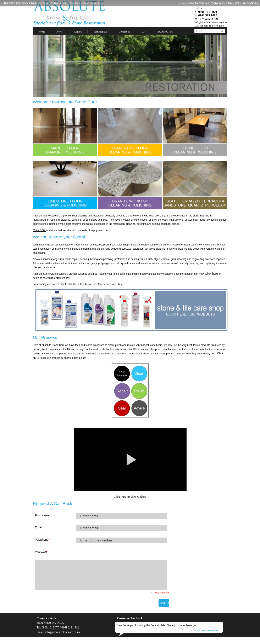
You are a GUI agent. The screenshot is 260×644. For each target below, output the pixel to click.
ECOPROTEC (165, 32)
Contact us (124, 32)
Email (39, 527)
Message (42, 552)
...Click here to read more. (206, 630)
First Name (43, 515)
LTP (144, 32)
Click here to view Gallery (130, 497)
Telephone (42, 540)
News (60, 32)
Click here (187, 3)
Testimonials (100, 32)
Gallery (78, 32)
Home (42, 32)
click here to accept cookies (81, 3)
